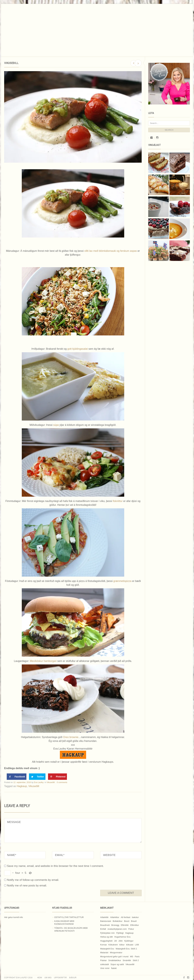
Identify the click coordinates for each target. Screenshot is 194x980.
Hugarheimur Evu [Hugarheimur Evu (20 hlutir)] (122, 937)
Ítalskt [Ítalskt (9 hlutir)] (114, 968)
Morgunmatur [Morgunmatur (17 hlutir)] (116, 953)
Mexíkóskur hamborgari (44, 661)
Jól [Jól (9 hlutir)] (115, 941)
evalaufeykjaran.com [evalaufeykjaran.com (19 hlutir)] (117, 929)
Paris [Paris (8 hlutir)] (137, 957)
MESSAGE (73, 830)
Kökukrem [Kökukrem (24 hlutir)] (113, 945)
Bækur (73, 978)
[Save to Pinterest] (57, 777)
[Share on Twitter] (37, 777)
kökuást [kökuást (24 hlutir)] (130, 945)
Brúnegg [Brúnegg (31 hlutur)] (115, 925)
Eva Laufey (39, 782)
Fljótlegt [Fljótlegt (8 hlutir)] (120, 933)
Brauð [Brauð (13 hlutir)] (134, 921)
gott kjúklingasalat (78, 349)
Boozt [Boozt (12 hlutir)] (127, 921)
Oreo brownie (71, 737)
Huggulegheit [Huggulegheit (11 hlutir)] (106, 941)
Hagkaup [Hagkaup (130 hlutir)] (129, 933)
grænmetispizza (122, 581)
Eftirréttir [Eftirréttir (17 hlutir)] (125, 925)
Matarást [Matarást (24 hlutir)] (104, 953)
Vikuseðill (51, 782)
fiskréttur (118, 501)
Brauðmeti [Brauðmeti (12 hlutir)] (105, 925)
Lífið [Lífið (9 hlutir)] (137, 945)
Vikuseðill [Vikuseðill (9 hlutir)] (130, 964)
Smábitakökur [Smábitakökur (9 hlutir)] (115, 960)
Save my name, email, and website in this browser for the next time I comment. (55, 866)
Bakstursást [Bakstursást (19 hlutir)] (106, 921)
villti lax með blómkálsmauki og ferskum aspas (111, 251)
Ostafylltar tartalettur (69, 917)
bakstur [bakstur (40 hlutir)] (135, 917)
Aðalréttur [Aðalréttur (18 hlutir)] (115, 917)
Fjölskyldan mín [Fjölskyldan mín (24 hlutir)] (107, 933)
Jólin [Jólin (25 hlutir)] (121, 941)
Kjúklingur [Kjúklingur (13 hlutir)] (129, 941)
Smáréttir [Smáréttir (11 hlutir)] (127, 960)
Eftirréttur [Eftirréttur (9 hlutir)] (135, 925)
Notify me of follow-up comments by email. (33, 880)
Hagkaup (22, 786)
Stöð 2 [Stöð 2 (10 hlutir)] (136, 960)
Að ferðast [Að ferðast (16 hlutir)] (126, 917)
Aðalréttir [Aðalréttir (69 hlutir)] (104, 917)
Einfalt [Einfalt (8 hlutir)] (103, 929)
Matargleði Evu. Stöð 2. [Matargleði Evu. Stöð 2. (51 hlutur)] (127, 949)
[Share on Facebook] (17, 777)
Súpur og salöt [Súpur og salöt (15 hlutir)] (117, 964)
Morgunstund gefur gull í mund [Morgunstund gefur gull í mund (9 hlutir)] (114, 957)
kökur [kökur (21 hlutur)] (122, 945)
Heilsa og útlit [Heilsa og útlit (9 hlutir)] (106, 937)
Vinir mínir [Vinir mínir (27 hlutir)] (105, 968)
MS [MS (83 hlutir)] (132, 957)
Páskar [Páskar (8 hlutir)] (103, 960)
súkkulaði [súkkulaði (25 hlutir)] (105, 964)
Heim (40, 978)
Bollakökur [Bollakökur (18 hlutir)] (118, 921)
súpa (56, 425)
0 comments (62, 782)
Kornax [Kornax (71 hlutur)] (103, 945)
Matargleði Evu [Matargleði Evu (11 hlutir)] (107, 949)
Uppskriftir (60, 978)
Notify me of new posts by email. (27, 885)
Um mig (48, 978)
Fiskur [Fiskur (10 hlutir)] (131, 929)
